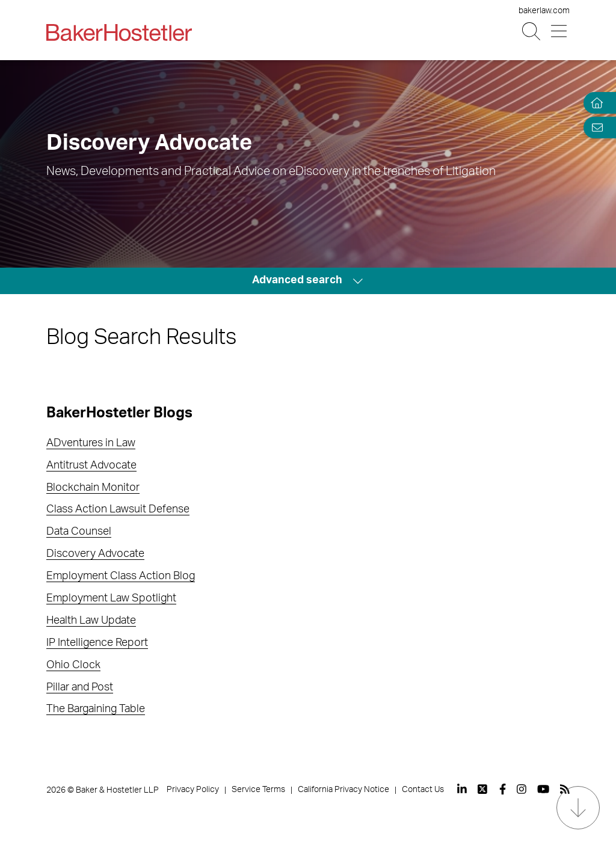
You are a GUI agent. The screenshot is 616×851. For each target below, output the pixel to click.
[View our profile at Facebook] (503, 789)
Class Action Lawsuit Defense (118, 509)
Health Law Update (91, 621)
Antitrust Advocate (91, 465)
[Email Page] (594, 127)
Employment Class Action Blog (121, 576)
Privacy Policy (193, 790)
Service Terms (258, 790)
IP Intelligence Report (97, 643)
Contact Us (423, 790)
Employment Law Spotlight (111, 598)
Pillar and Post (80, 687)
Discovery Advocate (95, 554)
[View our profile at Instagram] (522, 789)
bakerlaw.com (544, 11)
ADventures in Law (91, 443)
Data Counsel (79, 532)
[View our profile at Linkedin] (462, 789)
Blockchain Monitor (93, 488)
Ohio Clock (73, 665)
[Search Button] (532, 32)
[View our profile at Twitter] (483, 789)
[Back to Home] (119, 32)
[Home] (594, 103)
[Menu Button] (560, 32)
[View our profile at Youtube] (543, 789)
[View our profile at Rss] (565, 789)
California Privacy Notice (343, 790)
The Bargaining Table (96, 709)
